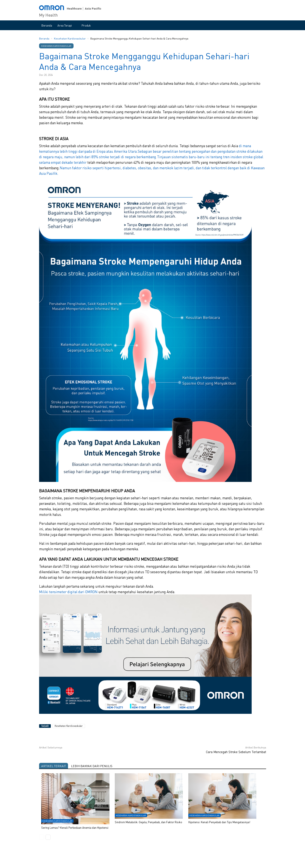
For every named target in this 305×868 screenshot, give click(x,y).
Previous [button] (42, 837)
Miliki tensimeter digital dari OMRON (68, 592)
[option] (153, 804)
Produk (86, 25)
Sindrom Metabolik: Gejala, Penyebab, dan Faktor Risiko (148, 822)
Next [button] (48, 837)
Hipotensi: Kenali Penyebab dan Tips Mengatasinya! (219, 822)
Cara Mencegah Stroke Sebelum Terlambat (236, 752)
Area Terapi (65, 25)
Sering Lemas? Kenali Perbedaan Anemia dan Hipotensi (75, 827)
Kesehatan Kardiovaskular (70, 39)
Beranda (47, 25)
